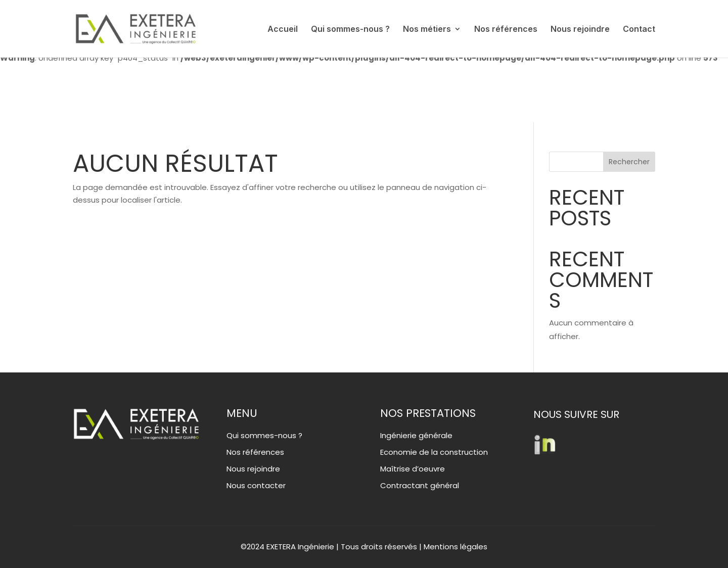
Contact (639, 30)
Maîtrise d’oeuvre (413, 469)
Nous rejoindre (580, 30)
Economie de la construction (434, 452)
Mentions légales (456, 547)
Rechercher (629, 162)
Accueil (283, 30)
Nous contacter (256, 485)
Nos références (506, 30)
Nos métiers (427, 30)
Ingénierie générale (416, 435)
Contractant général (420, 485)
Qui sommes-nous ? (350, 30)
